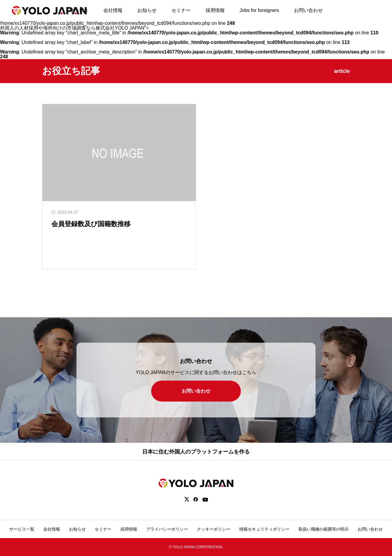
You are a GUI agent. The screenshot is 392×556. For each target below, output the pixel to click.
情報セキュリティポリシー (264, 529)
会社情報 (113, 10)
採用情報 (215, 10)
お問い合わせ (308, 10)
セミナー (181, 10)
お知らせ (147, 10)
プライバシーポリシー (167, 529)
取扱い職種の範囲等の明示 (324, 529)
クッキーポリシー (214, 529)
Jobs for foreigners (259, 10)
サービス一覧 (22, 529)
